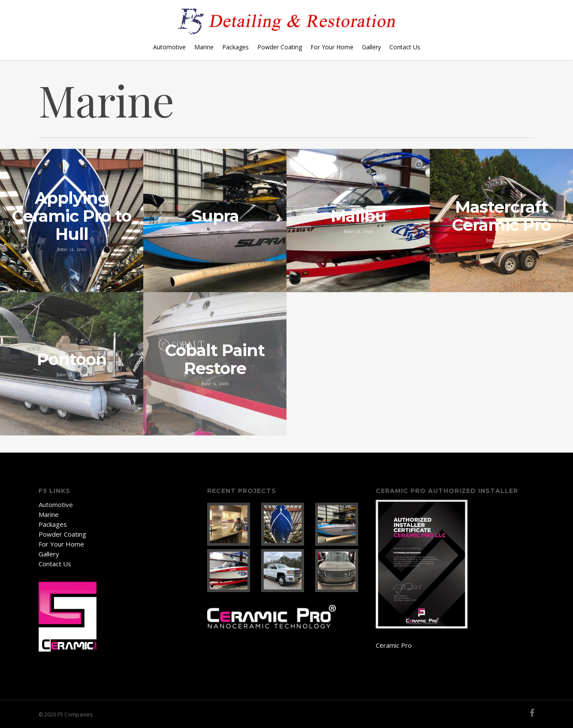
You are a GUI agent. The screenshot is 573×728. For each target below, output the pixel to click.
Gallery (371, 47)
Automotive (169, 47)
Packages (235, 47)
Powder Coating (280, 47)
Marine (204, 47)
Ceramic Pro (394, 645)
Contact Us (405, 47)
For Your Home (332, 47)
